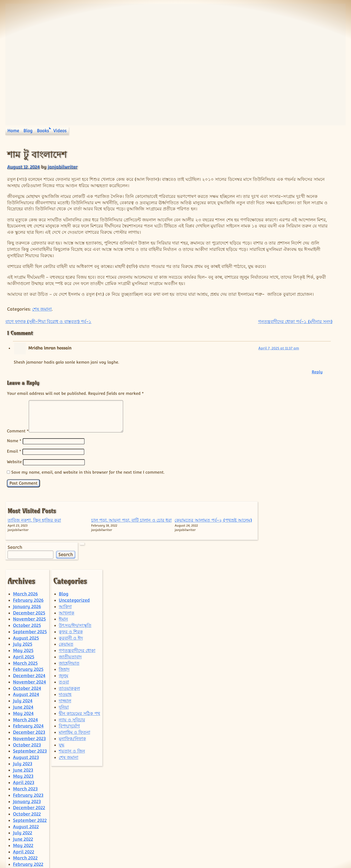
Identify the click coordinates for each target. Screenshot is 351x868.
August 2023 (26, 727)
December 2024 (29, 645)
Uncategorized (74, 570)
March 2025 (25, 633)
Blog (28, 131)
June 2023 (23, 740)
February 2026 (28, 570)
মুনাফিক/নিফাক (72, 708)
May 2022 (23, 815)
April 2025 (24, 627)
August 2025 (26, 608)
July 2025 (23, 614)
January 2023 (27, 771)
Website (14, 493)
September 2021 (30, 853)
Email (14, 482)
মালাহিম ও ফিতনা (74, 702)
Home (13, 131)
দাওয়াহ (65, 664)
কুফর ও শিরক (71, 601)
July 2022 (23, 802)
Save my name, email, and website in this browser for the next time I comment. (88, 503)
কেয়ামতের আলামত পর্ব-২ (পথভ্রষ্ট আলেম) (327, 173)
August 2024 (26, 664)
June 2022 (23, 809)
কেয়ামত (66, 614)
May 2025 (23, 620)
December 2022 (29, 777)
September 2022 (30, 790)
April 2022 (24, 822)
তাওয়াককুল (69, 658)
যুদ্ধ (62, 715)
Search (270, 213)
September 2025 (30, 601)
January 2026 (27, 576)
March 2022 (25, 828)
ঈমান (63, 589)
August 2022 (26, 796)
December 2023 (29, 702)
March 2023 (25, 759)
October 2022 (27, 784)
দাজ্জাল (65, 670)
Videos (60, 131)
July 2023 (23, 733)
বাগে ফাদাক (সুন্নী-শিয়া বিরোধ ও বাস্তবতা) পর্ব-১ (49, 353)
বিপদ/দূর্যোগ (69, 696)
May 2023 (23, 746)
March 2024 (25, 689)
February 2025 (28, 639)
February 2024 (28, 696)
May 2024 (23, 683)
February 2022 (28, 834)
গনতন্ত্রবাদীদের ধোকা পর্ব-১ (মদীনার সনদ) (218, 353)
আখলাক (67, 583)
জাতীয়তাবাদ (70, 627)
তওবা (64, 652)
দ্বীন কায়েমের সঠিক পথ (79, 683)
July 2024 (23, 670)
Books (43, 131)
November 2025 (29, 589)
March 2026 (25, 564)
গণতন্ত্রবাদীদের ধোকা (77, 620)
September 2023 (30, 721)
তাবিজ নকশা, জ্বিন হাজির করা (275, 167)
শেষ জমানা (42, 341)
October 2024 (27, 658)
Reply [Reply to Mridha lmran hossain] (240, 403)
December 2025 (29, 583)
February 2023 (28, 765)
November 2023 (29, 708)
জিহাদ (64, 639)
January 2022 (27, 840)
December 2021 (29, 847)
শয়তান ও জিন (72, 721)
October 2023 (27, 715)
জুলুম (63, 645)
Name (14, 472)
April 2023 (24, 752)
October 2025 (27, 595)
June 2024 (23, 677)
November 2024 (29, 652)
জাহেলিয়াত (69, 633)
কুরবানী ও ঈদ (71, 608)
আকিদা (65, 576)
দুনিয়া (64, 677)
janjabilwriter (62, 167)
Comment (18, 462)
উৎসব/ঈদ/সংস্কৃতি (75, 595)
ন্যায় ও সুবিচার (72, 689)
